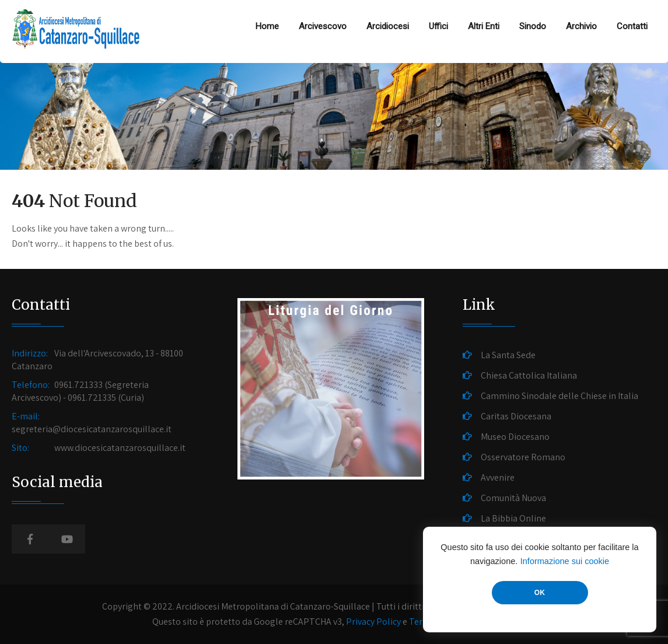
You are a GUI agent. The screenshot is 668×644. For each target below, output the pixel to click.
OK (540, 593)
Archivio (581, 26)
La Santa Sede (508, 355)
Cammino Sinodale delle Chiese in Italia (559, 396)
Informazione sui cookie (565, 561)
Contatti (632, 26)
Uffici (438, 26)
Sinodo (533, 26)
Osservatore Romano (523, 457)
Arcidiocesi (388, 26)
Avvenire (498, 477)
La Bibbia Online (513, 518)
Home (267, 26)
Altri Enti (484, 26)
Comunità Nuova (513, 498)
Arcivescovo (323, 26)
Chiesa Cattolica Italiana (529, 375)
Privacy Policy (373, 622)
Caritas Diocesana (516, 416)
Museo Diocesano (515, 437)
